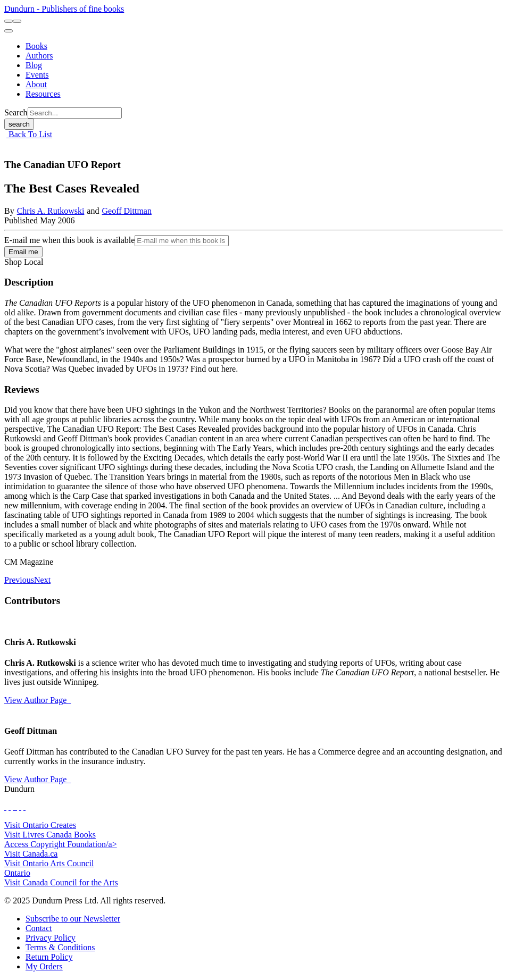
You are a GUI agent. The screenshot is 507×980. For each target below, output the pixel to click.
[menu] (9, 31)
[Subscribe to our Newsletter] (73, 919)
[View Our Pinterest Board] (20, 807)
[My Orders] (44, 966)
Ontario (17, 873)
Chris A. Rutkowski (51, 211)
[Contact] (39, 928)
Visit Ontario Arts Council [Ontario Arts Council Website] (49, 863)
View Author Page (38, 700)
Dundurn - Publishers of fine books (64, 9)
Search (16, 112)
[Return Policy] (49, 957)
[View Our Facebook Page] (5, 807)
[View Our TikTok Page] (14, 807)
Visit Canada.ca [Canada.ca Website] (31, 854)
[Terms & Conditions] (60, 947)
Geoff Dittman (126, 211)
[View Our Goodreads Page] (24, 807)
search (19, 124)
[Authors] (39, 56)
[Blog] (34, 65)
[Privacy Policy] (51, 938)
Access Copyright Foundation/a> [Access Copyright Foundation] (61, 844)
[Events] (37, 75)
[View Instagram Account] (16, 807)
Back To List (29, 134)
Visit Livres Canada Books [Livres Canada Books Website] (50, 835)
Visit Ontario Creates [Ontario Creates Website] (40, 825)
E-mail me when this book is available (69, 240)
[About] (36, 84)
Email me (23, 252)
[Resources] (43, 94)
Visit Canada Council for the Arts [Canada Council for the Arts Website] (61, 882)
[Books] (36, 46)
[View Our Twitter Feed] (10, 807)
